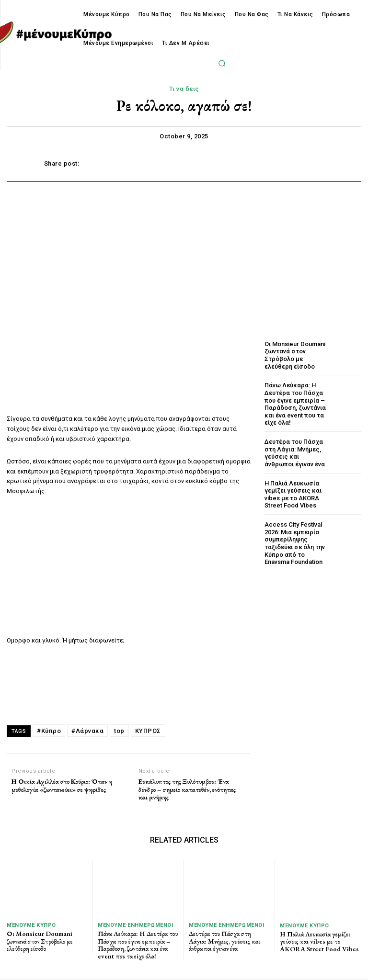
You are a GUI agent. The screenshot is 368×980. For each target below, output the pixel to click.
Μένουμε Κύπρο (31, 925)
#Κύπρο (49, 731)
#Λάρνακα (87, 731)
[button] (222, 63)
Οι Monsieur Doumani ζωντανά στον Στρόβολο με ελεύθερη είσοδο (295, 355)
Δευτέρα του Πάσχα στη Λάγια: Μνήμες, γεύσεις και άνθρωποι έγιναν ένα (295, 453)
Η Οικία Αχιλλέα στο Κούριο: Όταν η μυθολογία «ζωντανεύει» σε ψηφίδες (62, 786)
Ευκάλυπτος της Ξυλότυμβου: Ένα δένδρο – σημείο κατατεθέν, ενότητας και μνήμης (187, 789)
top (119, 731)
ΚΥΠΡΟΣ (148, 731)
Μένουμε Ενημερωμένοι (135, 925)
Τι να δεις (184, 89)
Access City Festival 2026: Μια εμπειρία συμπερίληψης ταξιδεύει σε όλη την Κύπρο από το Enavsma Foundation (295, 543)
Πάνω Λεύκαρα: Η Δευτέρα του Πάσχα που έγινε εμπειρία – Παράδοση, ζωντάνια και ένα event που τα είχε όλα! (295, 404)
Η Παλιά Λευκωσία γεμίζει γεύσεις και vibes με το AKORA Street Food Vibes (293, 494)
